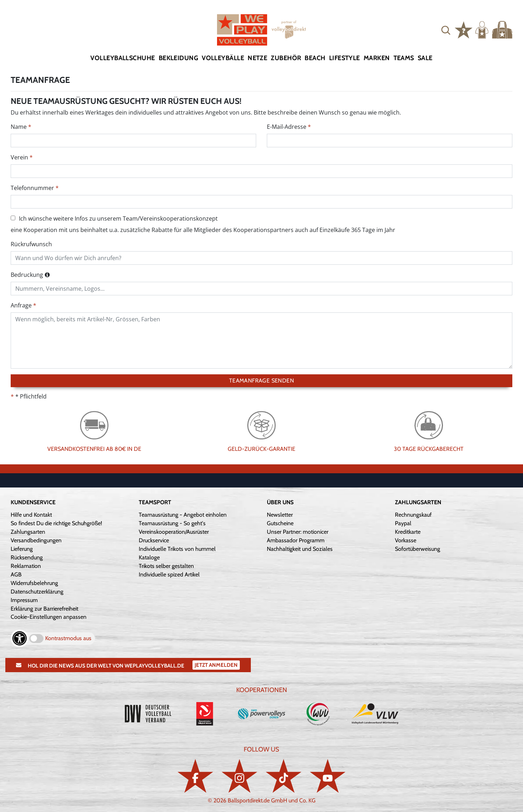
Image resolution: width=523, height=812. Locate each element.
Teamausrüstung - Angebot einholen (183, 515)
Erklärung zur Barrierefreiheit (44, 609)
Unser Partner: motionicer (298, 532)
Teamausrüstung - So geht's (172, 523)
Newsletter (280, 515)
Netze (257, 58)
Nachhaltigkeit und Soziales (300, 549)
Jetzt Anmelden (216, 665)
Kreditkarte (408, 532)
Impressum (24, 600)
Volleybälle (223, 58)
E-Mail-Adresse (287, 127)
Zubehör (286, 58)
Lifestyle (345, 58)
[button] (446, 30)
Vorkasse (406, 540)
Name (19, 127)
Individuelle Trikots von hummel (177, 549)
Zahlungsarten (28, 532)
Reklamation (26, 566)
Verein (19, 157)
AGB (16, 574)
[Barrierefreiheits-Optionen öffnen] (20, 638)
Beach (315, 58)
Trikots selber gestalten (166, 566)
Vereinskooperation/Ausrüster (174, 532)
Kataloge (149, 557)
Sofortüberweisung (418, 549)
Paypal (403, 523)
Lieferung (22, 549)
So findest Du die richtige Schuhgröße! (56, 523)
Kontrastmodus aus (68, 638)
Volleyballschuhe (123, 58)
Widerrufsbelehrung (34, 583)
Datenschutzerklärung (37, 592)
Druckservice (154, 540)
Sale (425, 58)
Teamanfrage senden (261, 381)
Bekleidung (179, 58)
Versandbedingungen (36, 540)
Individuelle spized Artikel (169, 574)
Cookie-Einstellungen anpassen (49, 617)
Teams (404, 58)
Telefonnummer (32, 188)
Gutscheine (280, 523)
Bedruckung (27, 275)
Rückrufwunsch (31, 244)
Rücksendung (27, 557)
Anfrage (21, 305)
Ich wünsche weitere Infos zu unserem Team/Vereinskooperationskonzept (114, 218)
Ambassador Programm (296, 540)
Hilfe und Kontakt (31, 515)
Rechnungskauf (413, 515)
